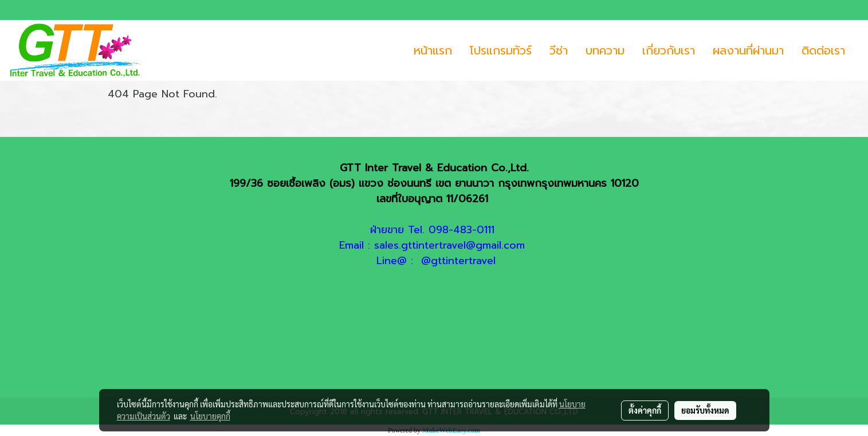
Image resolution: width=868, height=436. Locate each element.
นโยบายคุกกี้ (210, 416)
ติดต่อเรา (823, 50)
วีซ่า (559, 50)
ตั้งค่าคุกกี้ (645, 410)
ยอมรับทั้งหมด (705, 410)
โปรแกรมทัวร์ (501, 50)
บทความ (605, 50)
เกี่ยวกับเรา (669, 50)
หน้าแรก (433, 50)
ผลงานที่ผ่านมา (748, 50)
